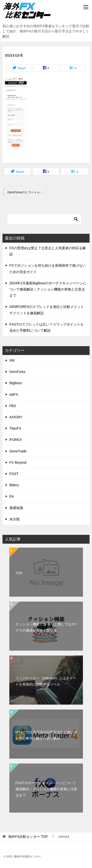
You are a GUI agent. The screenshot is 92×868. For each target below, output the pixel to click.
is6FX (14, 395)
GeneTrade (18, 451)
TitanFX (15, 428)
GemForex (17, 372)
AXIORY (16, 417)
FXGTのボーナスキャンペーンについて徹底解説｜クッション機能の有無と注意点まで (46, 789)
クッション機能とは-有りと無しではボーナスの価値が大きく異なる (47, 627)
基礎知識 (16, 508)
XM (12, 360)
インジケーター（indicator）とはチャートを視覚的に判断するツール (46, 681)
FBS (13, 406)
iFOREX (16, 440)
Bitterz (14, 485)
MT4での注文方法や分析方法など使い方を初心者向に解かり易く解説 (46, 735)
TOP (19, 573)
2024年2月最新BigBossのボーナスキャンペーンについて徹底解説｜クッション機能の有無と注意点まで (48, 289)
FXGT (14, 474)
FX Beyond (18, 462)
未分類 (14, 519)
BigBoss (16, 383)
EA (12, 496)
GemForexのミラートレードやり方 (27, 192)
